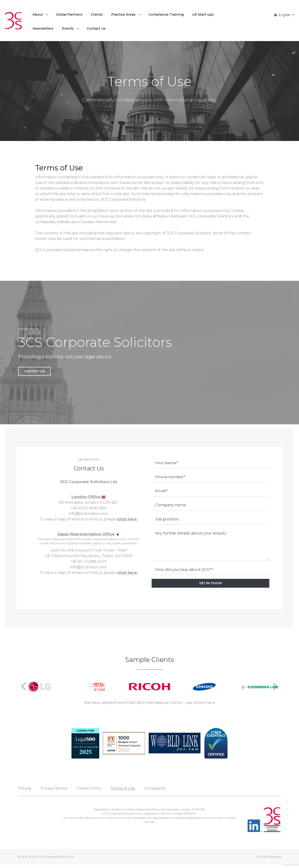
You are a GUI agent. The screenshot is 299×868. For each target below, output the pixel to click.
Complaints (155, 788)
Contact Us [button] (34, 371)
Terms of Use (123, 788)
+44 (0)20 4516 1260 (89, 508)
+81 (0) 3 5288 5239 (89, 561)
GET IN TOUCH (210, 583)
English (283, 15)
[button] (275, 687)
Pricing (25, 788)
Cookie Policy (89, 788)
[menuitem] (40, 14)
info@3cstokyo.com (89, 567)
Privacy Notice (54, 788)
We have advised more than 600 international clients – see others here (149, 703)
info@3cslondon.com (89, 514)
